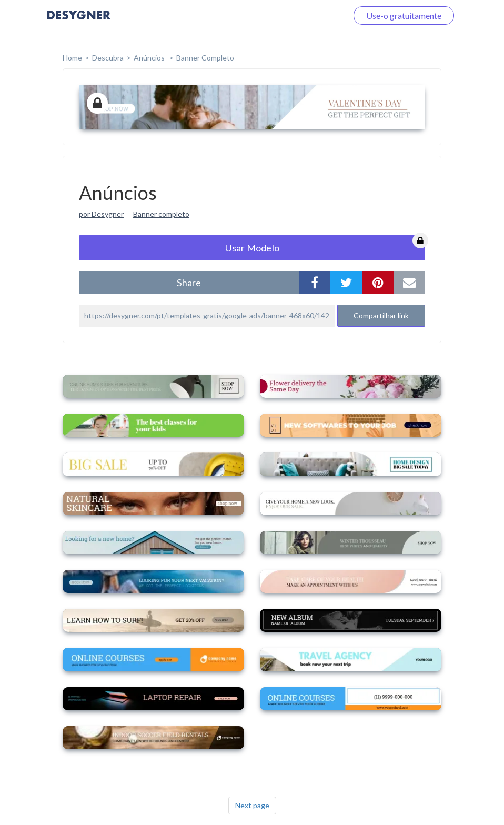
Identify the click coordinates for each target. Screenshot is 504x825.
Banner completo (205, 58)
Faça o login (314, 16)
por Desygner (101, 214)
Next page (252, 805)
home (72, 58)
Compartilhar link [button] (381, 315)
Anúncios (150, 58)
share (189, 283)
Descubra (108, 58)
